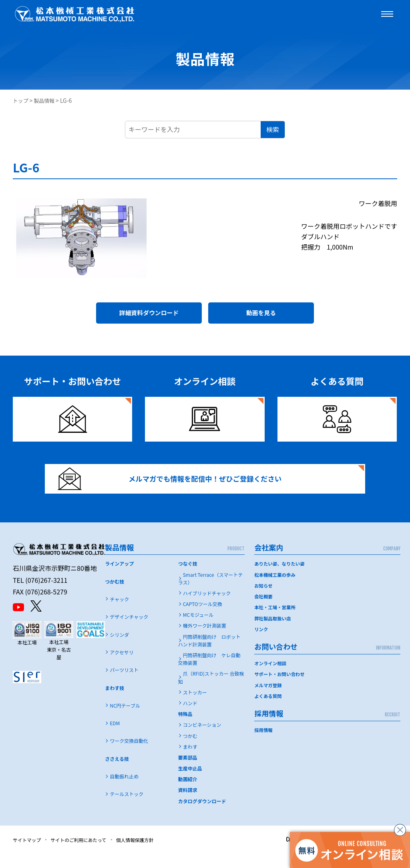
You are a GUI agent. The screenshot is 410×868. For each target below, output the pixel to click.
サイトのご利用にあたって (89, 854)
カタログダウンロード (202, 815)
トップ (21, 100)
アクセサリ (122, 667)
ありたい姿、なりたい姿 (281, 578)
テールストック (127, 808)
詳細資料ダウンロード (149, 315)
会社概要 (264, 611)
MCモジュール (198, 629)
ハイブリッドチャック (207, 607)
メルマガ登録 (269, 699)
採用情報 (264, 744)
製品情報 (46, 100)
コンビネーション (202, 739)
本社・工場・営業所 (276, 621)
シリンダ (119, 649)
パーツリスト (124, 684)
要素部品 (188, 772)
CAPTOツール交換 (203, 618)
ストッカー (195, 707)
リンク (261, 643)
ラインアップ (119, 578)
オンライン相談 (271, 677)
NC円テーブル (125, 720)
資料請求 (188, 804)
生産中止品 (190, 783)
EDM (115, 737)
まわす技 (115, 702)
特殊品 (185, 728)
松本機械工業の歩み (276, 589)
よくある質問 (269, 710)
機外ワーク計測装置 (205, 640)
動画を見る (261, 315)
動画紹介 (188, 793)
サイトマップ (30, 854)
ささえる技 (117, 773)
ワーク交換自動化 (129, 755)
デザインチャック (129, 631)
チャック (119, 613)
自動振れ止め (124, 791)
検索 (273, 129)
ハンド (190, 717)
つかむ (190, 750)
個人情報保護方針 (155, 854)
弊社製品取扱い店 (273, 632)
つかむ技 (115, 596)
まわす (190, 761)
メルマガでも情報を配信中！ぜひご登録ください (180, 488)
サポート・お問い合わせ (281, 688)
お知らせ (264, 600)
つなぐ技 (188, 578)
